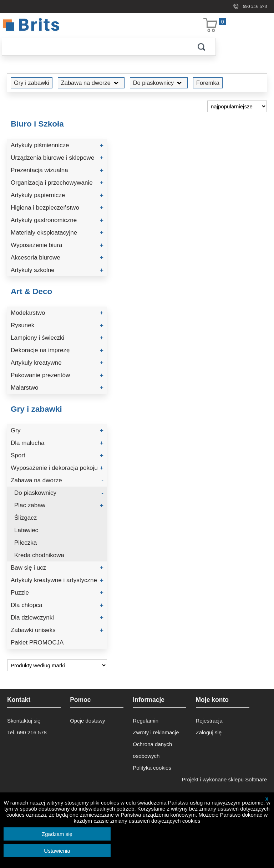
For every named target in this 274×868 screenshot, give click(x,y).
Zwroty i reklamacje (156, 732)
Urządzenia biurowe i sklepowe (57, 158)
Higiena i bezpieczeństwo (57, 208)
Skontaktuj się (24, 721)
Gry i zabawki (32, 83)
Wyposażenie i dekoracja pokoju (57, 468)
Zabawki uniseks (57, 630)
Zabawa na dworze (91, 83)
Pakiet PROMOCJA (37, 643)
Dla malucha (57, 443)
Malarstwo (57, 388)
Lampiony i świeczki (57, 338)
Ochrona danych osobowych (152, 750)
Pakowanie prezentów (57, 375)
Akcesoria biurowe (57, 258)
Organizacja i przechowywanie (57, 183)
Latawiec (26, 530)
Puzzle (57, 593)
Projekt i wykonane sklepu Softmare (224, 779)
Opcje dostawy (87, 721)
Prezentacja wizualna (57, 170)
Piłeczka (26, 543)
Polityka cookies (152, 768)
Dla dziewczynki (57, 618)
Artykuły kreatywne (57, 363)
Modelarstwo (57, 313)
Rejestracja (209, 721)
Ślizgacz (26, 518)
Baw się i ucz (57, 568)
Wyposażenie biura (57, 245)
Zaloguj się (209, 732)
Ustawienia (57, 851)
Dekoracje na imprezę (57, 350)
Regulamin (146, 721)
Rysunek (57, 325)
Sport (57, 455)
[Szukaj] (95, 47)
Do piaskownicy (159, 83)
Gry (57, 430)
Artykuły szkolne (57, 270)
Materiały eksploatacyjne (57, 233)
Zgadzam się (57, 834)
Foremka (208, 83)
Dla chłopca (57, 605)
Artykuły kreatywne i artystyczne (57, 580)
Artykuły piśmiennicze (57, 145)
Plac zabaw (59, 505)
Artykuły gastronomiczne (57, 220)
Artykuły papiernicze (57, 195)
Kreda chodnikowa (39, 555)
